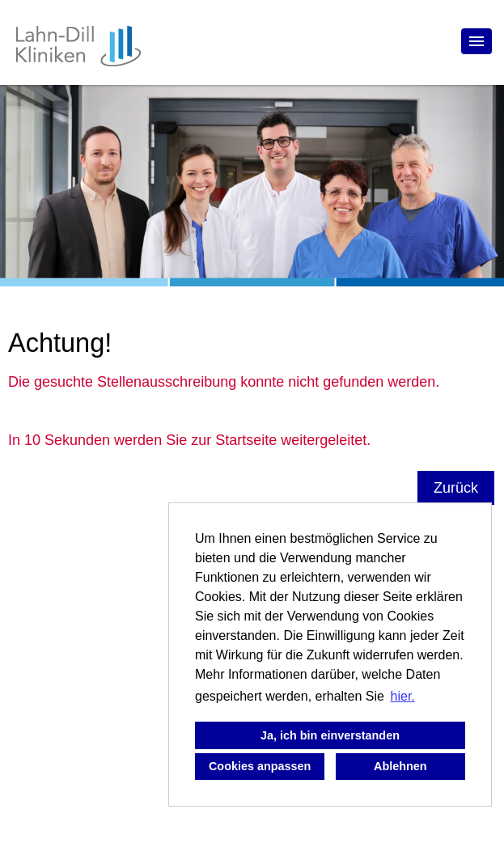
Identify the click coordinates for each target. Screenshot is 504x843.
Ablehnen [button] (400, 766)
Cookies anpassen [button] (260, 766)
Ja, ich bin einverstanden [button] (330, 735)
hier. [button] (403, 696)
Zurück (456, 488)
